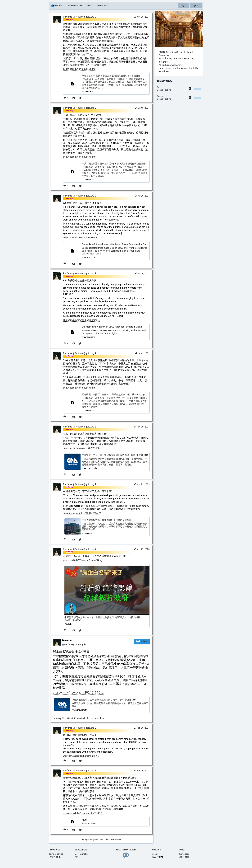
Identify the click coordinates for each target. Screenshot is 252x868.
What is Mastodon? (126, 850)
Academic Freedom (183, 59)
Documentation (82, 854)
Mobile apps (103, 6)
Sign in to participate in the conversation (101, 839)
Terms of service (56, 854)
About (90, 6)
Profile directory (75, 6)
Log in (183, 6)
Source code (184, 854)
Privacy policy (55, 857)
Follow (142, 641)
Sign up (196, 6)
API (77, 857)
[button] (106, 596)
